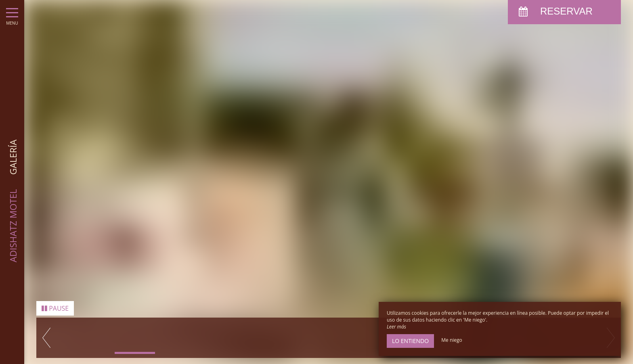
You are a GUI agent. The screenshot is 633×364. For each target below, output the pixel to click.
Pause (55, 308)
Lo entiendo (410, 341)
